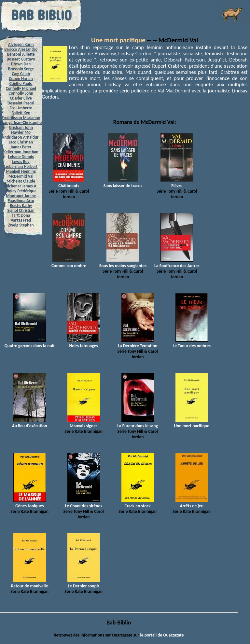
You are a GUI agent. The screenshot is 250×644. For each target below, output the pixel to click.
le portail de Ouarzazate (162, 635)
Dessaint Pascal (21, 103)
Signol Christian (21, 210)
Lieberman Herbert (21, 166)
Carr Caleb (21, 74)
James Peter (21, 147)
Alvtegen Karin (21, 44)
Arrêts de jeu (192, 503)
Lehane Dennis (21, 157)
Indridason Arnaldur (21, 137)
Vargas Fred (21, 220)
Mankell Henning (21, 171)
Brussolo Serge (21, 69)
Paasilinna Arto (21, 201)
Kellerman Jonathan (21, 152)
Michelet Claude (21, 181)
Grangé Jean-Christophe (21, 123)
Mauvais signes (84, 423)
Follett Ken (21, 113)
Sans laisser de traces (123, 183)
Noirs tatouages (84, 343)
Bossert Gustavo (21, 59)
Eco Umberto (21, 108)
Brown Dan (21, 64)
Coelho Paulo (21, 83)
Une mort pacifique (118, 40)
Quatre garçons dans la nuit (30, 343)
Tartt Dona (21, 215)
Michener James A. (21, 186)
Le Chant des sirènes (84, 503)
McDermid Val (21, 176)
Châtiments (69, 183)
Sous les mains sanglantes (123, 263)
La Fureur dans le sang (138, 423)
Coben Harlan (21, 79)
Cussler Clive (21, 98)
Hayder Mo (21, 132)
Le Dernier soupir (84, 583)
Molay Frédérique (21, 191)
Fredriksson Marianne (21, 118)
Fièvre (177, 183)
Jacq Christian (21, 142)
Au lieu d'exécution (30, 423)
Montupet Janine (21, 196)
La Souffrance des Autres (177, 263)
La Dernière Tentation (138, 343)
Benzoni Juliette (21, 54)
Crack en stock (138, 503)
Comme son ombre (69, 263)
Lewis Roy (21, 162)
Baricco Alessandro (21, 49)
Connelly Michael (21, 88)
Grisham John (21, 127)
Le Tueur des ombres (192, 343)
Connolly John (21, 93)
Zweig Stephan (21, 225)
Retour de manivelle (30, 583)
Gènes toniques (30, 503)
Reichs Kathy (21, 206)
